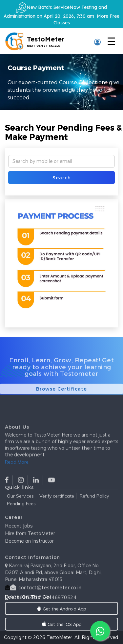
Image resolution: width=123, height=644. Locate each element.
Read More (17, 482)
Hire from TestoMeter (30, 542)
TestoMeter (59, 637)
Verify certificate (57, 503)
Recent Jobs (19, 535)
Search (62, 178)
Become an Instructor (29, 550)
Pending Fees (21, 510)
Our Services (20, 503)
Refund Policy (94, 503)
